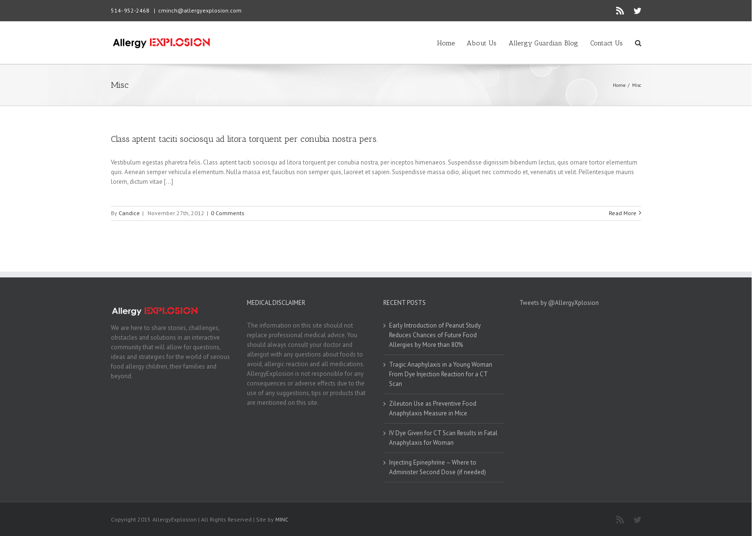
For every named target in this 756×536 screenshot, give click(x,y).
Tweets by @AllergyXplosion (559, 303)
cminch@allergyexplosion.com (200, 10)
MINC (282, 519)
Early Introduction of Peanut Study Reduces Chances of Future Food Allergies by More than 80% (435, 335)
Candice (129, 213)
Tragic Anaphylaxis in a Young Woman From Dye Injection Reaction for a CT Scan (441, 374)
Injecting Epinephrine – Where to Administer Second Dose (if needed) (438, 467)
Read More (623, 213)
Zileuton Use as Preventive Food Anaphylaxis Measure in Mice (433, 408)
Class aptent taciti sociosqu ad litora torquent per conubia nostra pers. (244, 139)
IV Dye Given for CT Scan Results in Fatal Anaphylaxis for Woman (443, 438)
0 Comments (228, 213)
